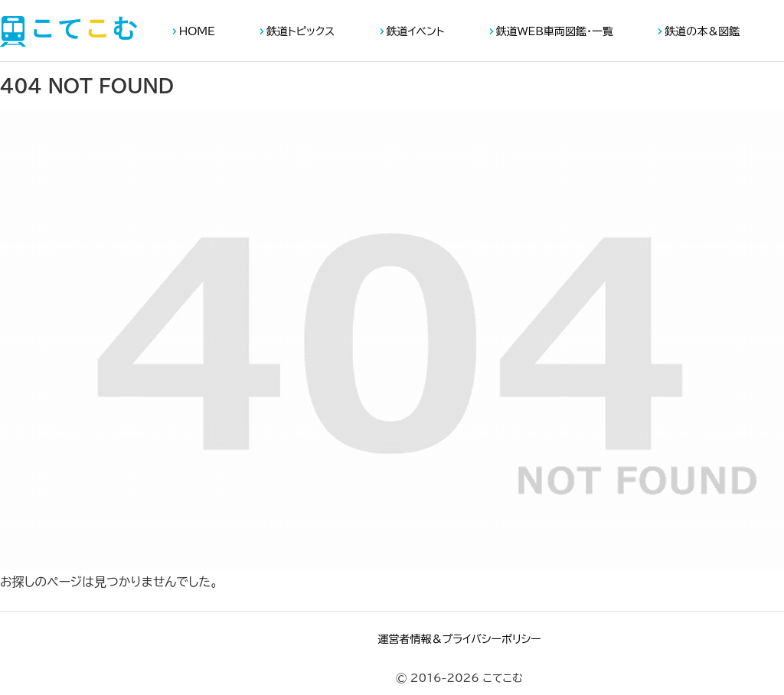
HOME (197, 31)
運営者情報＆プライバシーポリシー (459, 639)
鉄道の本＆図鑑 (702, 31)
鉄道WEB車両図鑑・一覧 (555, 31)
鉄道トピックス (301, 31)
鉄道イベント (416, 31)
